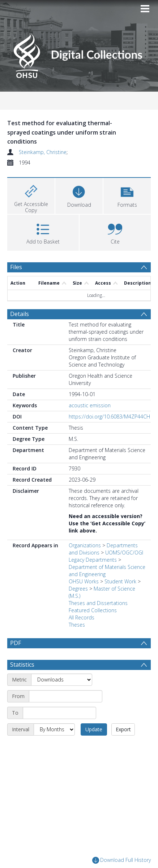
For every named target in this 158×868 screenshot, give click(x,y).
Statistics (22, 665)
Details (20, 314)
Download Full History (121, 860)
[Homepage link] (79, 54)
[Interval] (54, 729)
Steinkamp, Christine (43, 152)
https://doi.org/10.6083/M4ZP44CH (109, 417)
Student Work (120, 581)
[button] (127, 195)
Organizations (85, 545)
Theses (77, 625)
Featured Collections (93, 610)
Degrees (78, 589)
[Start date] (66, 696)
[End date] (59, 713)
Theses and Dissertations (98, 603)
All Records (82, 617)
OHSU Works (84, 581)
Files (16, 267)
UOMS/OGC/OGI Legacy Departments (106, 556)
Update (94, 729)
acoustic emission (90, 405)
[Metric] (62, 680)
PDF (16, 643)
